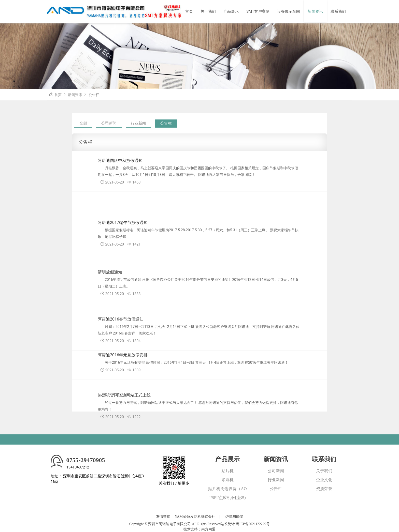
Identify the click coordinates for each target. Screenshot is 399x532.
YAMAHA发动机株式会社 (195, 517)
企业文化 (324, 480)
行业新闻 (138, 123)
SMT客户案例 (258, 11)
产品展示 (231, 11)
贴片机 (227, 471)
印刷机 (227, 480)
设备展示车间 (289, 11)
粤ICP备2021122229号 (253, 524)
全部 (83, 123)
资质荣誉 (324, 489)
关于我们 (208, 11)
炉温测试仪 (234, 517)
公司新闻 (109, 123)
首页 (189, 11)
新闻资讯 (315, 11)
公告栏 (94, 95)
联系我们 (338, 11)
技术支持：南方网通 (199, 529)
